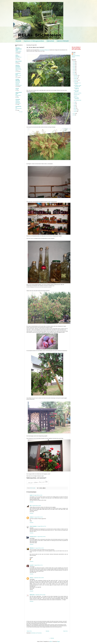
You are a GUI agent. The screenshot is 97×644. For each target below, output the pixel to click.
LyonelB (31, 565)
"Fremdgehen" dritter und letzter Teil (78, 86)
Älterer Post (65, 631)
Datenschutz (50, 41)
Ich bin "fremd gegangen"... (77, 91)
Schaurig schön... (77, 95)
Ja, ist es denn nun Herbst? (77, 83)
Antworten (32, 502)
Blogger (58, 641)
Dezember (76, 75)
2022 (74, 68)
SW (30, 506)
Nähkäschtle (32, 595)
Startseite (18, 41)
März (75, 108)
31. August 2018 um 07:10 (41, 526)
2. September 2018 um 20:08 (40, 595)
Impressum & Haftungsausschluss (34, 41)
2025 (74, 63)
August (75, 82)
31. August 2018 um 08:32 (41, 537)
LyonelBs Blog (18, 106)
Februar (76, 110)
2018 (74, 74)
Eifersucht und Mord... (78, 93)
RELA (74, 54)
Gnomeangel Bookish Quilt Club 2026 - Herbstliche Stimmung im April (19, 83)
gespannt (17, 62)
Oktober (76, 79)
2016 (74, 115)
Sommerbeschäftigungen (44, 50)
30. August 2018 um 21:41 (38, 517)
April (75, 107)
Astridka (31, 517)
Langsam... (76, 96)
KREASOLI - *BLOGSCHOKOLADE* (19, 49)
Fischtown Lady (33, 537)
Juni (75, 104)
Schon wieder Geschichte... (77, 98)
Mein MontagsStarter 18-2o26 (18, 95)
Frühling (17, 89)
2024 (74, 65)
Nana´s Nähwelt (18, 61)
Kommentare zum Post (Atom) (36, 633)
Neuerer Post (29, 631)
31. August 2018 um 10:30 (39, 548)
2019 (74, 73)
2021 (74, 69)
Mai (75, 105)
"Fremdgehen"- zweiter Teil (77, 88)
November (76, 77)
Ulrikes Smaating (33, 526)
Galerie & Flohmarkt (63, 41)
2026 (74, 62)
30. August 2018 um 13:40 (38, 495)
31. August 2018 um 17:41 (38, 565)
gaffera (51, 641)
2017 (74, 113)
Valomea (31, 578)
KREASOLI (32, 548)
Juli (75, 102)
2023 (74, 66)
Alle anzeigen (21, 112)
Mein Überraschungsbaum (19, 108)
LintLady (17, 88)
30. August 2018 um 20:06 (36, 506)
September (76, 80)
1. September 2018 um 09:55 (39, 578)
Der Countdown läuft (77, 100)
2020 (74, 71)
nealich (31, 495)
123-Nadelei (18, 99)
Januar (75, 111)
